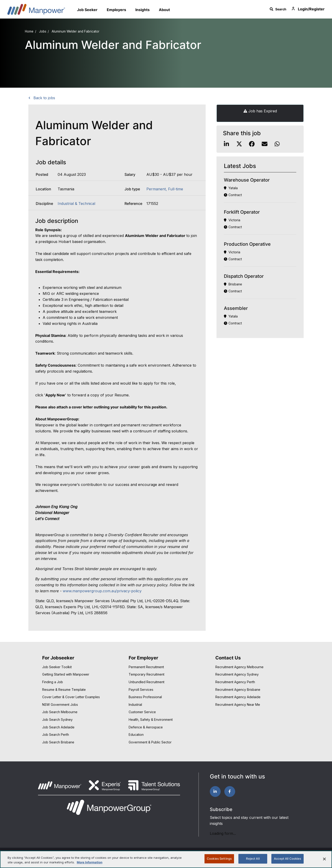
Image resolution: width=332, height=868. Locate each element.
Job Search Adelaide (58, 727)
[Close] (324, 859)
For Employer (143, 658)
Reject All (253, 859)
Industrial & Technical (76, 204)
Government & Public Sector (150, 742)
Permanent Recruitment (146, 667)
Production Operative (247, 244)
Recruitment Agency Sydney (237, 674)
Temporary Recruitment (147, 674)
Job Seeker (87, 10)
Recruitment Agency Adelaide (238, 697)
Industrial (135, 705)
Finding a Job (53, 682)
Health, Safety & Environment (151, 720)
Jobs (43, 31)
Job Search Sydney (57, 720)
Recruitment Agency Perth (235, 682)
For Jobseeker (58, 658)
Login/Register (308, 9)
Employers (116, 10)
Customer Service (142, 712)
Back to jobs (44, 98)
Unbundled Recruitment (147, 682)
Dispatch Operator (244, 276)
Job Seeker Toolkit (57, 667)
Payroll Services (141, 690)
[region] (166, 859)
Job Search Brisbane (58, 742)
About (164, 10)
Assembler (236, 308)
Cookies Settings (219, 859)
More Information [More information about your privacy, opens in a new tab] (90, 862)
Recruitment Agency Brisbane (238, 690)
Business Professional (145, 697)
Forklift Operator (242, 212)
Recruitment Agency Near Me (238, 705)
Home (29, 31)
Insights (142, 10)
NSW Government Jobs (60, 705)
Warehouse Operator (247, 180)
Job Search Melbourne (60, 712)
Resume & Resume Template (64, 690)
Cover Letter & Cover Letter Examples (71, 697)
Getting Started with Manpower (66, 674)
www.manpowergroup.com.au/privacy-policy (102, 591)
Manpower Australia (36, 9)
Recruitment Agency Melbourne (239, 667)
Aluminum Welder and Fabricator (76, 31)
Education (136, 735)
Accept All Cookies (288, 859)
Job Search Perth (56, 735)
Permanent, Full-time (165, 189)
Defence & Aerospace (146, 727)
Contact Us (228, 658)
